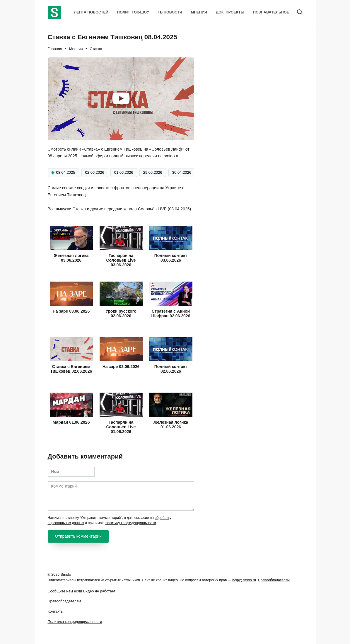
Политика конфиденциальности (75, 622)
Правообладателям (274, 580)
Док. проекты (230, 12)
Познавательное (271, 12)
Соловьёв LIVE (152, 209)
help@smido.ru (244, 580)
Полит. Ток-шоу (133, 12)
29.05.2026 (153, 172)
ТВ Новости (170, 12)
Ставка (96, 49)
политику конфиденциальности (131, 523)
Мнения (199, 12)
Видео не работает (99, 591)
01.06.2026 (124, 172)
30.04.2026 (182, 172)
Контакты (56, 611)
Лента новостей (91, 12)
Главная (55, 49)
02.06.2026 (95, 172)
